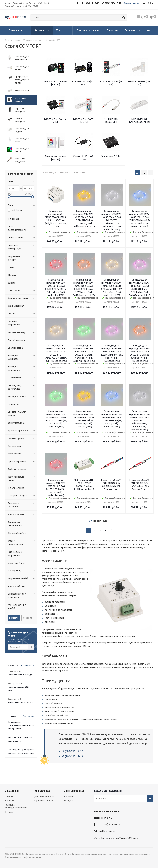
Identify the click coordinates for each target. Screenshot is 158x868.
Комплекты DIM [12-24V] (83, 83)
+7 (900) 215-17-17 (72, 751)
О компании (12, 791)
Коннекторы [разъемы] (111, 120)
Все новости (28, 666)
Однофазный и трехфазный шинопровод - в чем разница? (21, 725)
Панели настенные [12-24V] (55, 158)
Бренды (68, 801)
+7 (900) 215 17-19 (110, 824)
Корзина (69, 796)
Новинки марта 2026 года (20, 675)
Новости (9, 796)
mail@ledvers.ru (107, 831)
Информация (42, 791)
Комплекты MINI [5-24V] (111, 83)
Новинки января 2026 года (20, 702)
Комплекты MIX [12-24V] (139, 83)
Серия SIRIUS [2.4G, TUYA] (83, 158)
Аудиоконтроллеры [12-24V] (56, 83)
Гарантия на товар (44, 801)
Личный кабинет (74, 791)
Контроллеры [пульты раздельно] (139, 120)
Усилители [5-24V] (111, 156)
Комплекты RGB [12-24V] (56, 120)
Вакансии (9, 801)
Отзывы (9, 812)
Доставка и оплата (44, 796)
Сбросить (28, 618)
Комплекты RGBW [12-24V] (83, 120)
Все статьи (28, 716)
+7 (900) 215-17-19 (72, 756)
